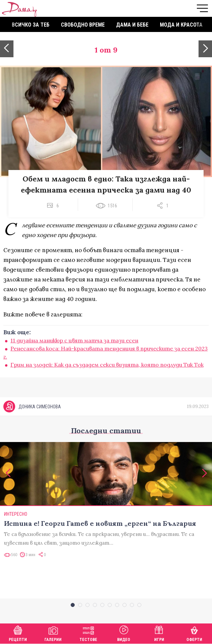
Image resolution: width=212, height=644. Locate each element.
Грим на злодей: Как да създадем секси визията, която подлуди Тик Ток (107, 365)
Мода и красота (181, 25)
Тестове (88, 633)
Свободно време (83, 25)
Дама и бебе (132, 25)
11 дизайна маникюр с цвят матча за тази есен (74, 340)
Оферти (194, 633)
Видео (124, 633)
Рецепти (18, 633)
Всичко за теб (31, 25)
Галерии (53, 633)
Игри (159, 633)
